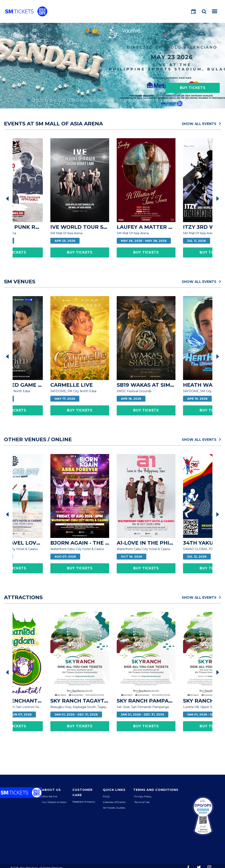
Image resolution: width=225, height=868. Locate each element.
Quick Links (114, 790)
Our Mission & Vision (54, 802)
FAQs (106, 796)
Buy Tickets (193, 88)
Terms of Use (142, 802)
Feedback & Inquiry (84, 802)
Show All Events (201, 124)
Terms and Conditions (156, 790)
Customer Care (82, 792)
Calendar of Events (114, 802)
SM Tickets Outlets (114, 808)
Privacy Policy (143, 796)
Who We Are (50, 796)
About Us (51, 790)
